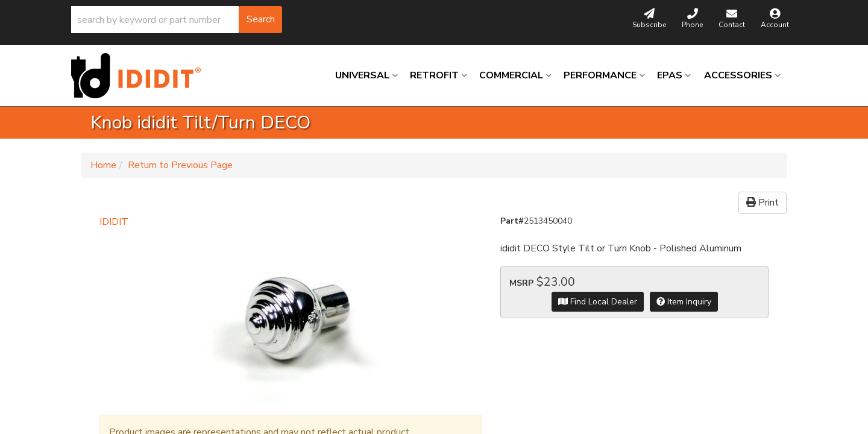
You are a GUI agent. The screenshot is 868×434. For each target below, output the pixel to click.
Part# (512, 221)
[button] (177, 20)
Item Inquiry (684, 302)
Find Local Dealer (598, 302)
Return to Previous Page (180, 165)
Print (763, 203)
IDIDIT (114, 222)
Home (103, 165)
